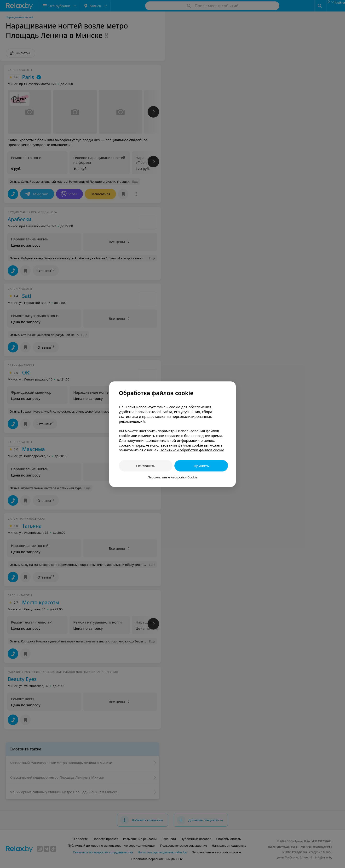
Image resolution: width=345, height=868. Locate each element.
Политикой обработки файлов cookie (192, 450)
